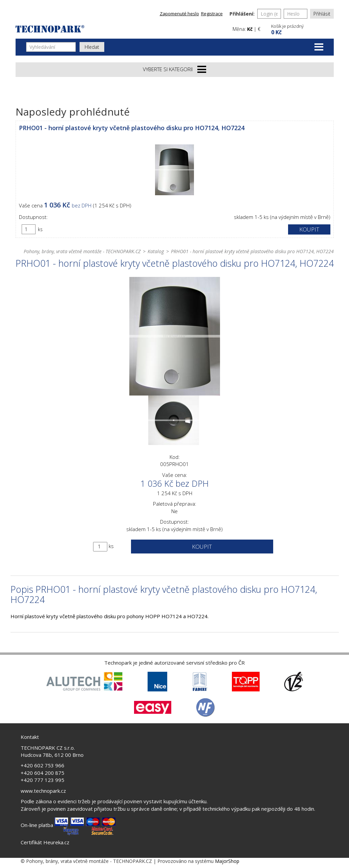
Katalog (156, 251)
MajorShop (227, 861)
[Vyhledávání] (51, 47)
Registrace (212, 14)
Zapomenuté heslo (179, 14)
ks (40, 229)
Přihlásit (322, 14)
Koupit (309, 229)
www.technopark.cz (43, 791)
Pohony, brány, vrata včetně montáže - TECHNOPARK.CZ (82, 251)
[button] (302, 29)
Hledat (92, 47)
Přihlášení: (242, 14)
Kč (250, 29)
